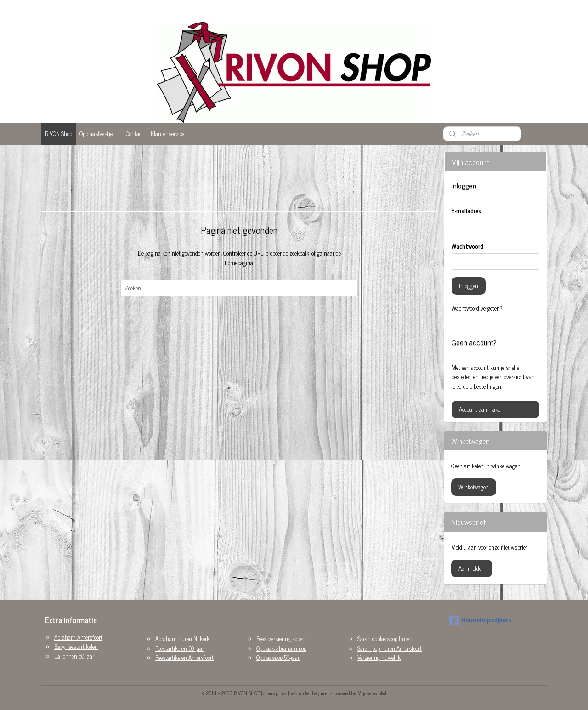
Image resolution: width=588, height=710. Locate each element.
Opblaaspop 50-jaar (278, 657)
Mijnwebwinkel (372, 693)
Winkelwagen (474, 487)
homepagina (238, 263)
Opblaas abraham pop (281, 648)
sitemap (271, 693)
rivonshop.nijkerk (480, 620)
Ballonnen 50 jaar (74, 656)
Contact (135, 133)
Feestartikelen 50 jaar (180, 648)
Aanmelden (472, 568)
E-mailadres (466, 211)
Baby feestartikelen (76, 646)
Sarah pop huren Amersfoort (390, 648)
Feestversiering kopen (281, 639)
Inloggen (469, 286)
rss (284, 693)
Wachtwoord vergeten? (477, 308)
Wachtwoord (467, 246)
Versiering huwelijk (379, 657)
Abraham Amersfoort (78, 637)
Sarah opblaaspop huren (385, 639)
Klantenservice (167, 133)
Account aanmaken (481, 409)
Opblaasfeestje (96, 133)
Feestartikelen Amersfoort (184, 657)
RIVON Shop (59, 133)
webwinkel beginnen (310, 693)
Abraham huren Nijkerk (182, 639)
